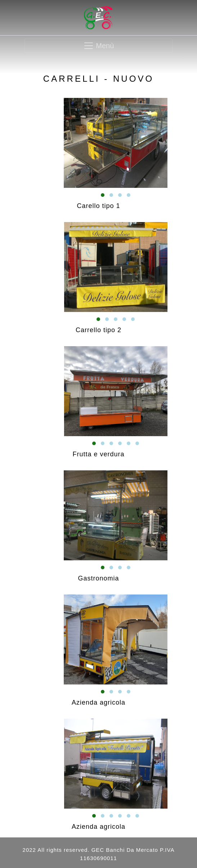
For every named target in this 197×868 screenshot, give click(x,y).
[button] (103, 195)
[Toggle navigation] (98, 46)
